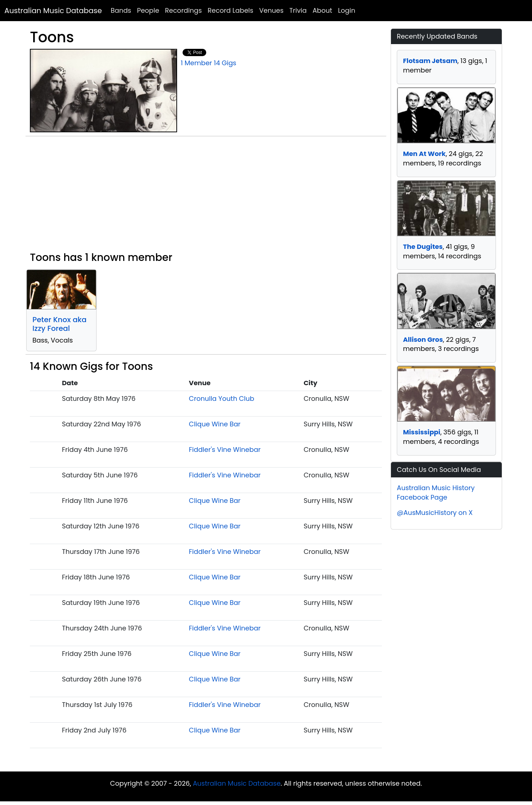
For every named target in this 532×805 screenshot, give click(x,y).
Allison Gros (423, 339)
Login (347, 10)
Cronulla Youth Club (221, 398)
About (322, 10)
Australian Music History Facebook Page (436, 493)
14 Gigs (225, 63)
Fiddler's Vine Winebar (225, 450)
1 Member (196, 63)
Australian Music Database (53, 11)
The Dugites (423, 247)
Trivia (298, 10)
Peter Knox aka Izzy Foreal (60, 324)
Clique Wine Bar (215, 424)
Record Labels (230, 10)
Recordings (183, 10)
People (148, 10)
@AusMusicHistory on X (435, 513)
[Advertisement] (206, 197)
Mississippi (422, 432)
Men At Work (424, 154)
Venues (271, 10)
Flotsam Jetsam (430, 61)
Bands (121, 10)
